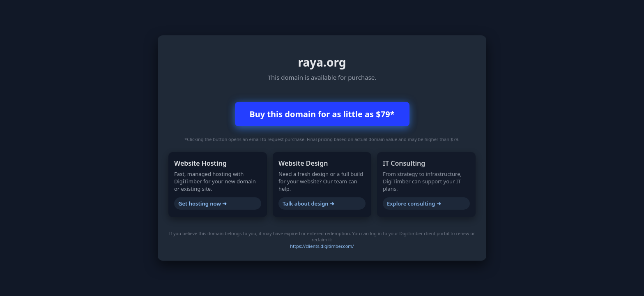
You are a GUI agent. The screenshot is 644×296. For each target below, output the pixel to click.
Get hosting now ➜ (202, 203)
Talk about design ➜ (308, 203)
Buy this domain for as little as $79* (322, 114)
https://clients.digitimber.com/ (322, 246)
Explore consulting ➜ (414, 203)
